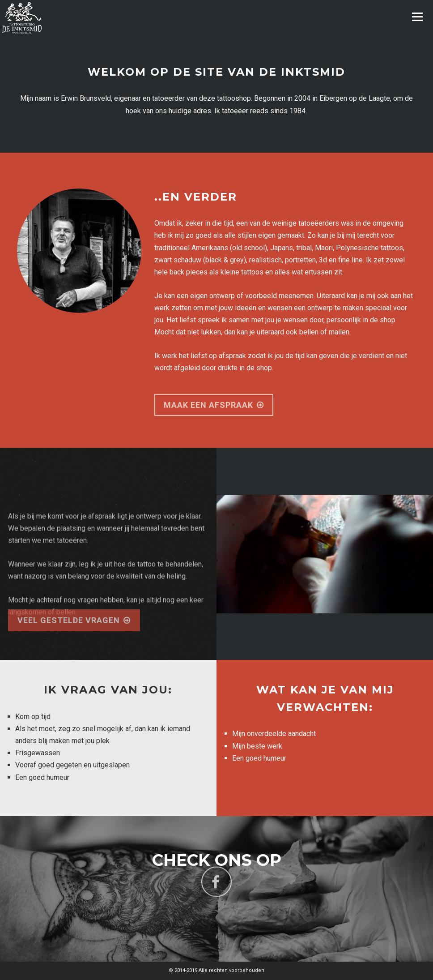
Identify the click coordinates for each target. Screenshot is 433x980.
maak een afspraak (214, 415)
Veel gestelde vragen (74, 630)
